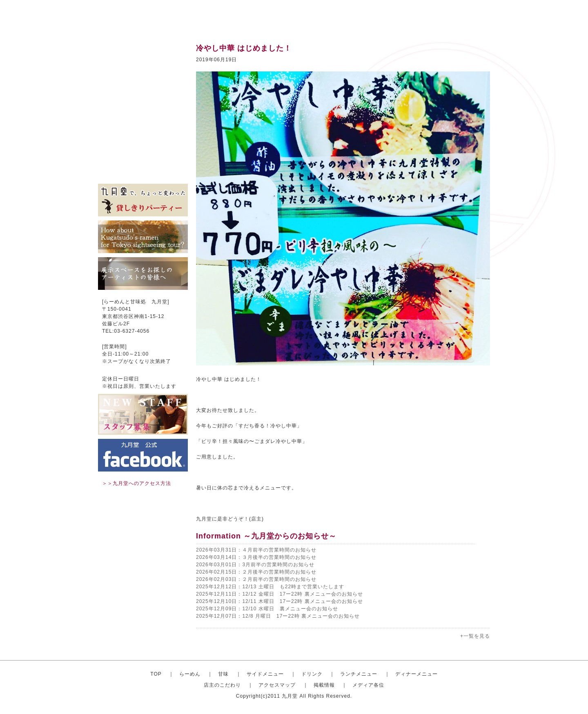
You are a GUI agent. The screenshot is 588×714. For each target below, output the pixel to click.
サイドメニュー (143, 86)
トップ (143, 49)
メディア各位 (143, 171)
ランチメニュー (143, 110)
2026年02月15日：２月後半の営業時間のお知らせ (256, 572)
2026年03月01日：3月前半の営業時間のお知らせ (255, 565)
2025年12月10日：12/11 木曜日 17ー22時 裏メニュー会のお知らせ (280, 601)
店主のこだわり (143, 135)
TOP (156, 674)
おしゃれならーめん (143, 61)
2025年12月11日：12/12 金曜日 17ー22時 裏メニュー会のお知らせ (280, 594)
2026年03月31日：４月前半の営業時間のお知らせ (256, 550)
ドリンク (143, 98)
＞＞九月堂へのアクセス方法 (137, 483)
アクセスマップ (143, 147)
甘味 (143, 73)
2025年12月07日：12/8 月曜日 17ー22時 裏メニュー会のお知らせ (278, 616)
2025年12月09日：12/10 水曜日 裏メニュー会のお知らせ (267, 609)
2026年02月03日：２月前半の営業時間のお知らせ (256, 579)
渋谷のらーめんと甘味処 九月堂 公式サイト (149, 16)
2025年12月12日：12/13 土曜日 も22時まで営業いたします (270, 587)
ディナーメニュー (416, 674)
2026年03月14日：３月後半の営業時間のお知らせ (256, 557)
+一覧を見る (475, 636)
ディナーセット (143, 122)
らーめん (190, 674)
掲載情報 (143, 159)
